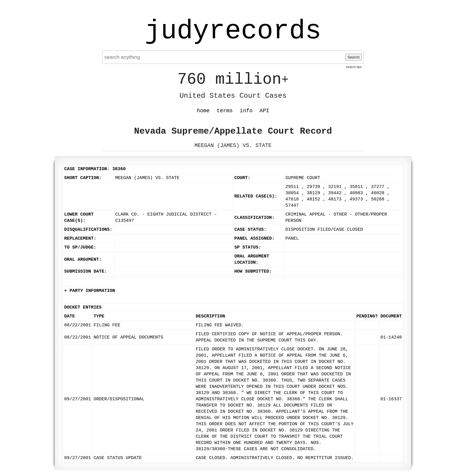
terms (225, 111)
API (264, 111)
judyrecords (233, 31)
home (203, 111)
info (246, 111)
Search (354, 57)
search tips (354, 67)
